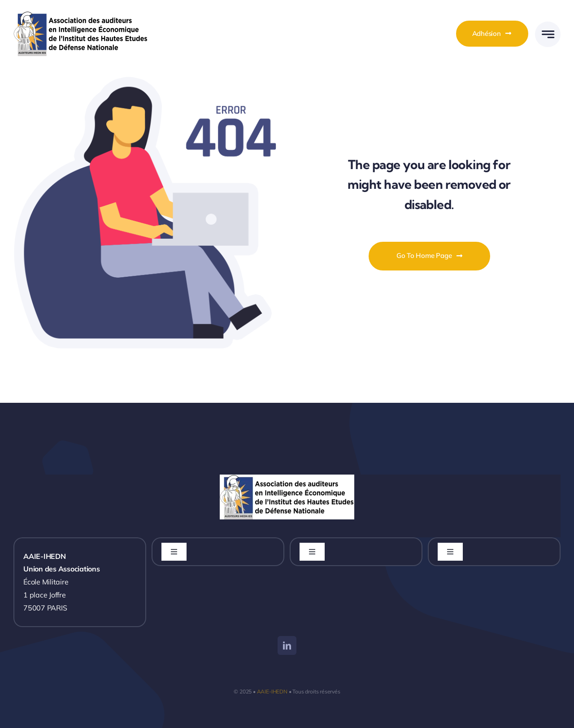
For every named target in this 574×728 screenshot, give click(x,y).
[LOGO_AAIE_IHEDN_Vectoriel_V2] (81, 15)
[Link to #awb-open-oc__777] (548, 34)
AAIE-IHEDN (272, 691)
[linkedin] (287, 645)
